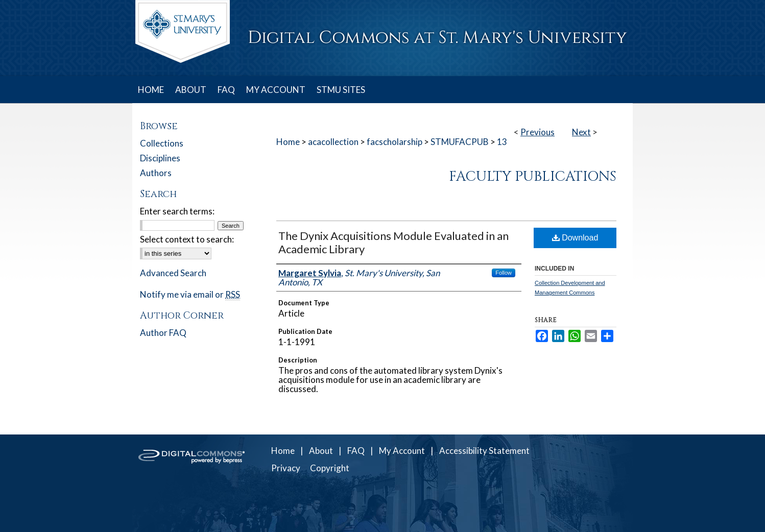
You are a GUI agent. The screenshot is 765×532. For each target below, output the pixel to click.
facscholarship (395, 142)
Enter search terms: (177, 211)
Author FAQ (163, 333)
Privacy (286, 468)
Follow (504, 273)
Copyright (330, 468)
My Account (402, 451)
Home (288, 142)
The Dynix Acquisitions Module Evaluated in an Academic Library (393, 242)
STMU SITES (341, 90)
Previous (537, 132)
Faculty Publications (533, 177)
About (321, 451)
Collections (162, 143)
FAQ (356, 451)
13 (502, 142)
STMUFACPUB (460, 142)
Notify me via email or (190, 294)
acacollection (333, 142)
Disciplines (160, 158)
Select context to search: (187, 239)
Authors (156, 173)
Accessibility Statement (484, 451)
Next (581, 132)
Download (575, 238)
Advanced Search (173, 273)
